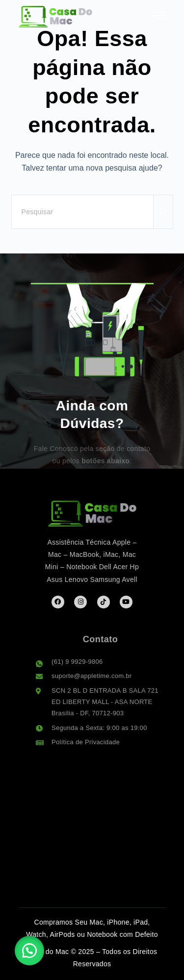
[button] (29, 951)
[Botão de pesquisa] (163, 212)
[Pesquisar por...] (82, 212)
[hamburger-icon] (159, 17)
